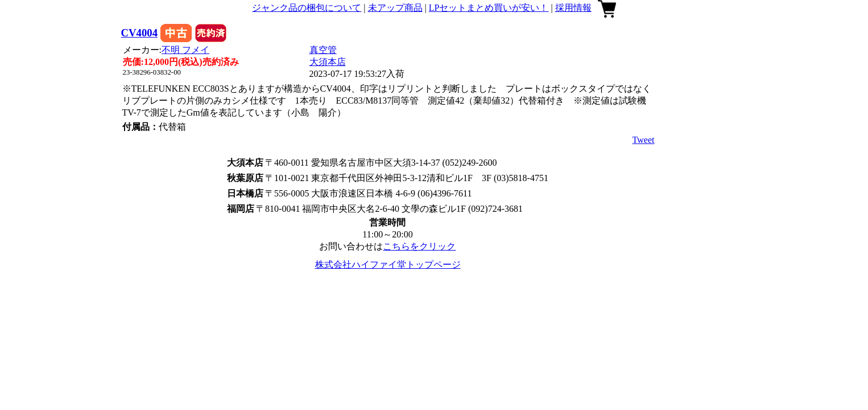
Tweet (644, 140)
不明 (185, 50)
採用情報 (573, 8)
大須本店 (328, 62)
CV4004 (139, 33)
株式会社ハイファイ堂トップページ (388, 265)
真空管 (323, 50)
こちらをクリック (419, 246)
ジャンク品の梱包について (307, 8)
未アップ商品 (395, 8)
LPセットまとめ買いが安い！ (489, 8)
